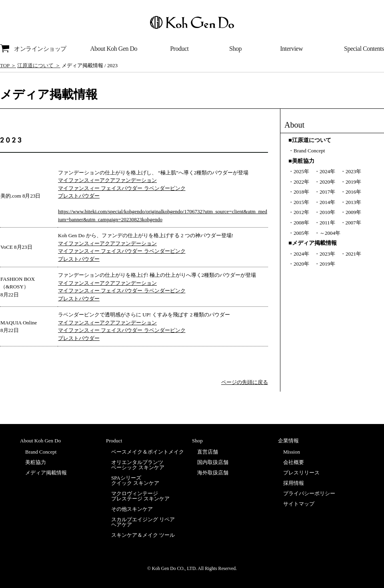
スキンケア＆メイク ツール (143, 535)
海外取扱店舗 (213, 473)
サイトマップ (299, 504)
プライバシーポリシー (309, 493)
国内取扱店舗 (213, 462)
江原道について (35, 65)
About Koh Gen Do (114, 49)
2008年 (301, 223)
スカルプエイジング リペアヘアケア (143, 522)
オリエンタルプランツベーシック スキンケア (138, 465)
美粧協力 (36, 462)
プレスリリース (301, 473)
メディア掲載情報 (46, 473)
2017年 (327, 192)
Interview (291, 49)
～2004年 (330, 233)
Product (179, 49)
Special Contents (364, 49)
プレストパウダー (79, 196)
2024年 (327, 171)
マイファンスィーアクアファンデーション (107, 180)
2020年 (327, 182)
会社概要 (294, 462)
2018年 (301, 192)
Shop (235, 49)
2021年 (353, 254)
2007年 (353, 223)
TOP (5, 65)
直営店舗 (208, 452)
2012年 (301, 212)
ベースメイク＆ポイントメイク (148, 452)
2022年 (301, 182)
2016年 (353, 192)
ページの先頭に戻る (245, 382)
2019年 (353, 182)
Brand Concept (309, 151)
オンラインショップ (33, 48)
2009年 (353, 212)
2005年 (301, 233)
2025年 (301, 171)
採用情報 (294, 483)
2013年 (353, 202)
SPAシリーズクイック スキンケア (135, 480)
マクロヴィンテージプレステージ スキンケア (140, 496)
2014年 (327, 202)
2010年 (327, 212)
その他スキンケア (132, 509)
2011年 (327, 223)
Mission (292, 452)
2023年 (353, 171)
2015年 (301, 202)
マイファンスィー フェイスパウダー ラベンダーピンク (122, 188)
